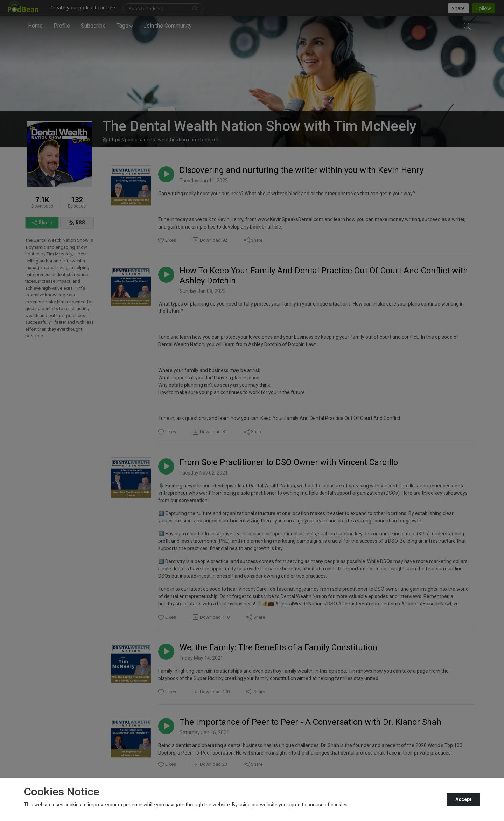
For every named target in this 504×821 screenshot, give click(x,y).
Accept (463, 799)
